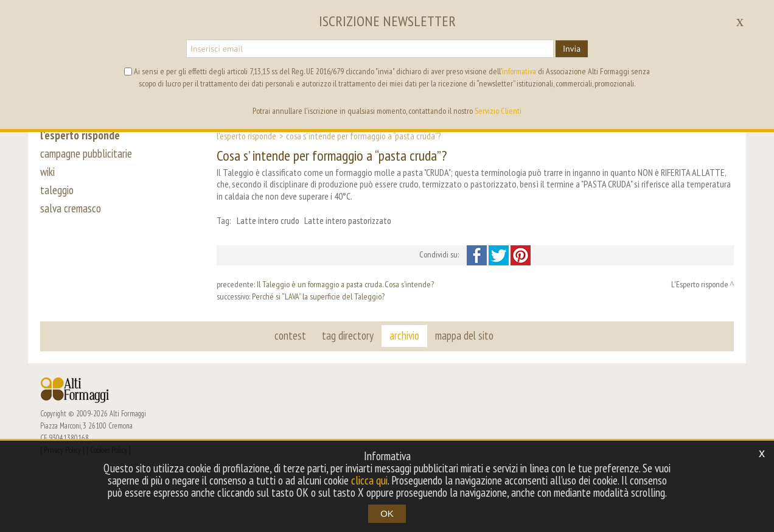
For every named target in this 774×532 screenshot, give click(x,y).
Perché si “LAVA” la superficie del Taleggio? (318, 296)
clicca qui (369, 480)
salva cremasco (71, 208)
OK (387, 513)
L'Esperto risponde (246, 136)
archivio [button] (404, 335)
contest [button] (290, 335)
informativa (519, 71)
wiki (47, 172)
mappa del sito (464, 335)
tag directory (348, 335)
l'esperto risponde (80, 135)
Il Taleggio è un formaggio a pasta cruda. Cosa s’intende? (345, 284)
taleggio (57, 190)
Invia (572, 49)
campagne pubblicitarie (86, 153)
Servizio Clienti (498, 111)
